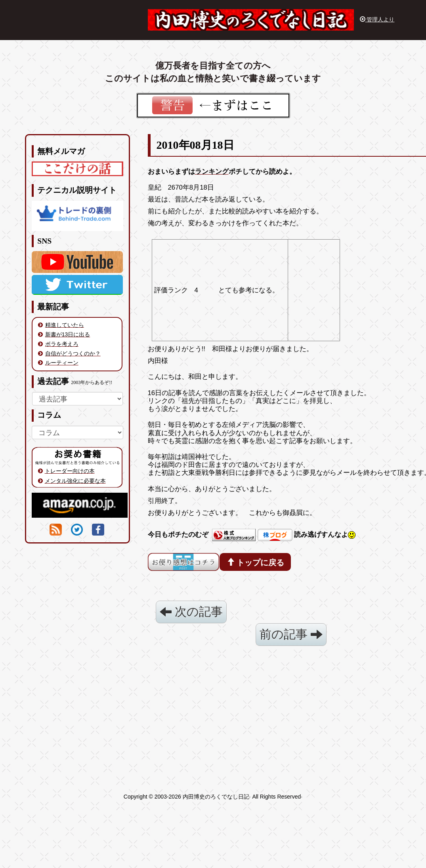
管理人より (377, 19)
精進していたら (65, 325)
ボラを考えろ (62, 344)
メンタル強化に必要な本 (75, 481)
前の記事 (291, 634)
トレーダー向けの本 (70, 471)
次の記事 (191, 612)
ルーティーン (62, 363)
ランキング (212, 172)
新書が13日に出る (68, 334)
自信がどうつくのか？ (73, 353)
